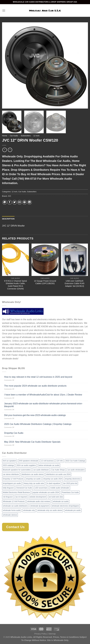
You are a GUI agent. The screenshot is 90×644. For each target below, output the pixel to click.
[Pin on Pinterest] (25, 202)
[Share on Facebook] (10, 202)
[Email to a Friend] (20, 202)
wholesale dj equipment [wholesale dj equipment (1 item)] (40, 506)
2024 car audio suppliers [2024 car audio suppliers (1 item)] (26, 465)
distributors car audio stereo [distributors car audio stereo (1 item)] (33, 474)
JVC (9, 196)
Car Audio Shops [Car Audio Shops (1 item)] (58, 470)
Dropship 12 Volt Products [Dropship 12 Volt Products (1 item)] (13, 479)
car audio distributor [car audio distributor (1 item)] (41, 470)
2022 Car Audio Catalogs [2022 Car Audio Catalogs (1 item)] (75, 461)
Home (5, 136)
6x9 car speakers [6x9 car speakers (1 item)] (10, 461)
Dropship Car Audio (14, 433)
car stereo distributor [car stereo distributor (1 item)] (11, 474)
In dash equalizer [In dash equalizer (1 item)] (53, 483)
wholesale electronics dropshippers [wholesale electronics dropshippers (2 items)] (65, 506)
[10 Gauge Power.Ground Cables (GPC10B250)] (45, 260)
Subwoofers (26, 136)
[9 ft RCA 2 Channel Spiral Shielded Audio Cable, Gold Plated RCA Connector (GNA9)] (15, 260)
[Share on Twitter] (15, 202)
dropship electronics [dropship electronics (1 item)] (73, 479)
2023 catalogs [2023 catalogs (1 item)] (8, 465)
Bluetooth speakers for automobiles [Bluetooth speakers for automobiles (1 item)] (17, 470)
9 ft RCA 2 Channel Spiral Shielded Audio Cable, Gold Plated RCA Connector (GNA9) (15, 285)
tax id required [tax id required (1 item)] (21, 497)
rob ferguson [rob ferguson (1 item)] (8, 497)
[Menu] (4, 10)
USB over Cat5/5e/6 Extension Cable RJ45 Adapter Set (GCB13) (75, 283)
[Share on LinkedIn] (30, 202)
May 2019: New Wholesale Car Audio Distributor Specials (32, 442)
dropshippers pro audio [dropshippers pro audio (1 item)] (12, 483)
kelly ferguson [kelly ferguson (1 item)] (8, 488)
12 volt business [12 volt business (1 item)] (47, 461)
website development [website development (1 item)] (38, 497)
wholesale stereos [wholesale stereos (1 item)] (10, 515)
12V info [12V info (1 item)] (60, 461)
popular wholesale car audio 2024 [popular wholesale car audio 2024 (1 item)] (46, 492)
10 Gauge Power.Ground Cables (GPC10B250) (45, 282)
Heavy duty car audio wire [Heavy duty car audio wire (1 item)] (34, 483)
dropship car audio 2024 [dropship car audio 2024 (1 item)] (53, 479)
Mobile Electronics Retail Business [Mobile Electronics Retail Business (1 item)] (16, 492)
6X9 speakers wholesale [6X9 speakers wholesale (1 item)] (29, 461)
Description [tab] (8, 219)
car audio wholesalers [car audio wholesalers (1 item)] (76, 470)
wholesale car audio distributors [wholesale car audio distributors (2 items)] (15, 506)
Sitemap (52, 634)
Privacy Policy (41, 634)
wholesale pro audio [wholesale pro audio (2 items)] (73, 510)
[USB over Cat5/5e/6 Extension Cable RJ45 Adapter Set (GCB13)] (75, 260)
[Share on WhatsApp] (5, 202)
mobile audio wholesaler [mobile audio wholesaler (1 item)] (60, 488)
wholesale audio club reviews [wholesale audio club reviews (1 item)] (39, 501)
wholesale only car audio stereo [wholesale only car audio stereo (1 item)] (50, 510)
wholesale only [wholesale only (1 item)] (29, 510)
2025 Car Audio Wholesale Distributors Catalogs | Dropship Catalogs (38, 424)
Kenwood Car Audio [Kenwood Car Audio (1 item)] (24, 488)
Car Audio (14, 136)
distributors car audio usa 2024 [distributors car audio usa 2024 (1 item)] (58, 474)
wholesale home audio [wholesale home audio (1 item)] (12, 510)
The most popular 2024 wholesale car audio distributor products (35, 386)
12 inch (36, 136)
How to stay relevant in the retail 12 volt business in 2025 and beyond (38, 377)
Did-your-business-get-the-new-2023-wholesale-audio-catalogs (35, 415)
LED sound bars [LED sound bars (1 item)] (41, 488)
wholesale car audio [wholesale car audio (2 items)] (61, 501)
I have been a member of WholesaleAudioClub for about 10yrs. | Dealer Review (43, 395)
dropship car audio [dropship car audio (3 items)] (33, 479)
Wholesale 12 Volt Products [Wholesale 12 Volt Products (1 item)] (14, 501)
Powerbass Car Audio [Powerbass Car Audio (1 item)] (70, 492)
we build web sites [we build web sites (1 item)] (56, 497)
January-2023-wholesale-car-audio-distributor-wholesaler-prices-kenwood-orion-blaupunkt (43, 405)
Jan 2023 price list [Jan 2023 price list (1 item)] (70, 483)
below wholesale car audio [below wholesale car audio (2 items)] (49, 465)
